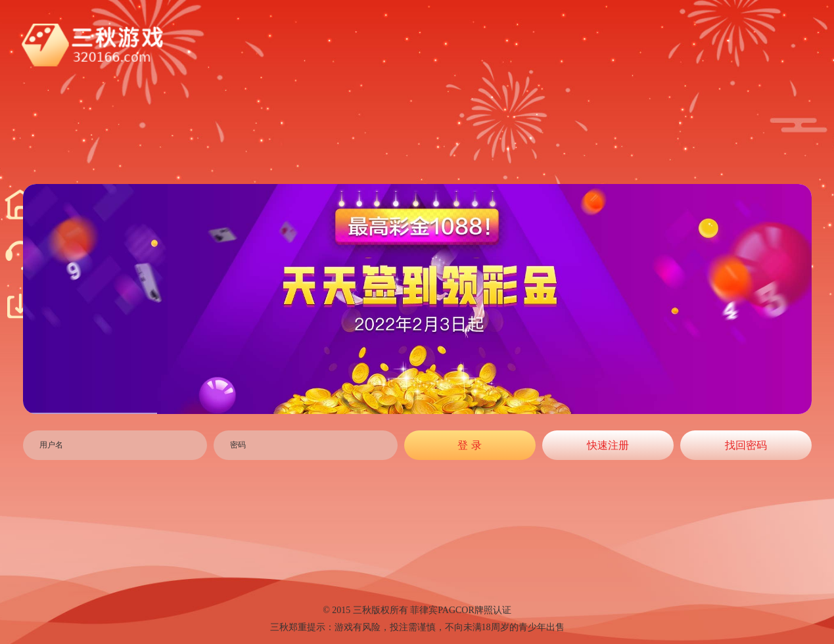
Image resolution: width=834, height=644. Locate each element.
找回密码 (746, 445)
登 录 (469, 445)
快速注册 (608, 445)
